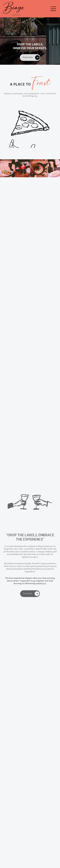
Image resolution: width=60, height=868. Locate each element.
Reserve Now (31, 58)
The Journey (31, 595)
